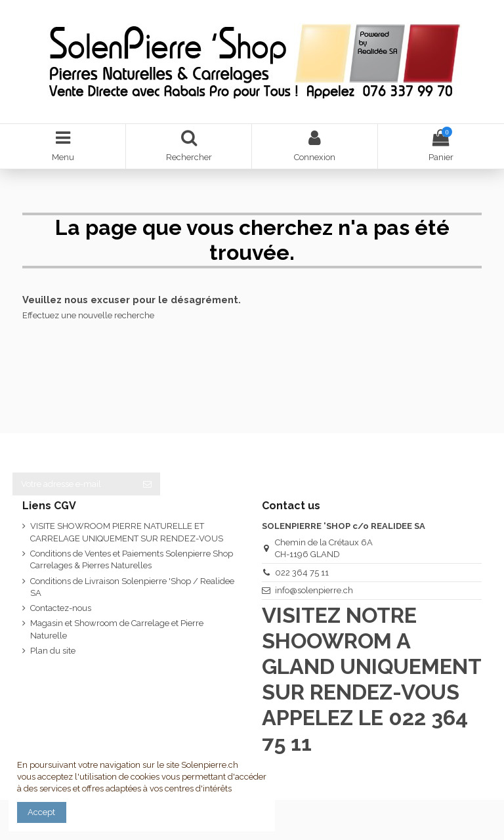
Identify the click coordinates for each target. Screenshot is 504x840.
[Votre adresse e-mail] (73, 484)
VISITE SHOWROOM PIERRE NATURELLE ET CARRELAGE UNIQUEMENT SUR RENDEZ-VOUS (127, 532)
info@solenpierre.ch (314, 590)
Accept (41, 812)
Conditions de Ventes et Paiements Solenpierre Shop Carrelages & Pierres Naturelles (132, 559)
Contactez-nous (61, 608)
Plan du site (53, 651)
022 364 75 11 (302, 573)
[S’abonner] (147, 484)
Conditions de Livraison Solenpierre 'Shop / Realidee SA (132, 587)
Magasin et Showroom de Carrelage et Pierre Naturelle (117, 629)
